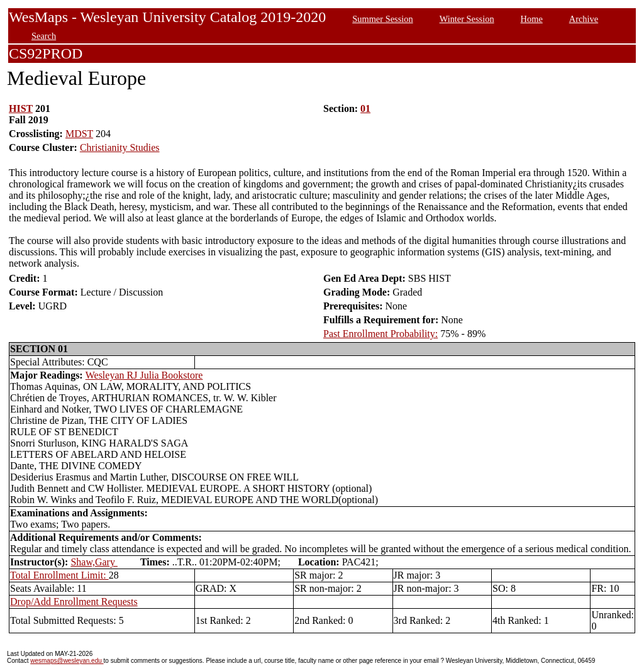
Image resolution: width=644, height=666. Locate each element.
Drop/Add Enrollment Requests (74, 602)
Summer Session (382, 19)
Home (532, 19)
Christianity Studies (120, 147)
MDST (79, 134)
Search (44, 36)
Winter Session (467, 19)
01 (365, 108)
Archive (584, 19)
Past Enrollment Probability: (380, 334)
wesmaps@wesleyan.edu (67, 661)
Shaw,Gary (94, 562)
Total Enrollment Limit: (59, 575)
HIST (21, 108)
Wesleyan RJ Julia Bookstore (144, 375)
